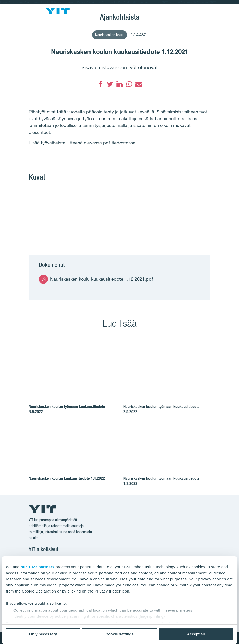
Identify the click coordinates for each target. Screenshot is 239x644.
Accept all (196, 634)
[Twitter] (110, 84)
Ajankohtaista (120, 17)
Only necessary (43, 634)
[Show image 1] (74, 215)
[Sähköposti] (139, 84)
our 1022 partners (38, 567)
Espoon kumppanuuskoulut (119, 10)
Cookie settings (119, 634)
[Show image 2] (165, 215)
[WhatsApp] (129, 84)
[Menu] (33, 7)
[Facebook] (100, 84)
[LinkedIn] (119, 84)
